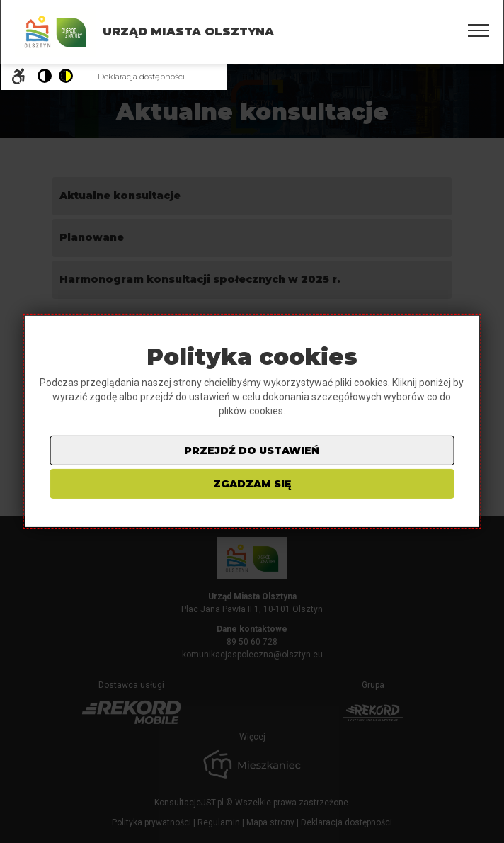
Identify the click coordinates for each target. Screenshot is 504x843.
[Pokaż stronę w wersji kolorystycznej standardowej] (44, 77)
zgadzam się (252, 484)
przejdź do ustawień (252, 451)
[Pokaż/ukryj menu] (479, 30)
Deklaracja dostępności (141, 77)
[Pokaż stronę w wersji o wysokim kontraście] (65, 77)
